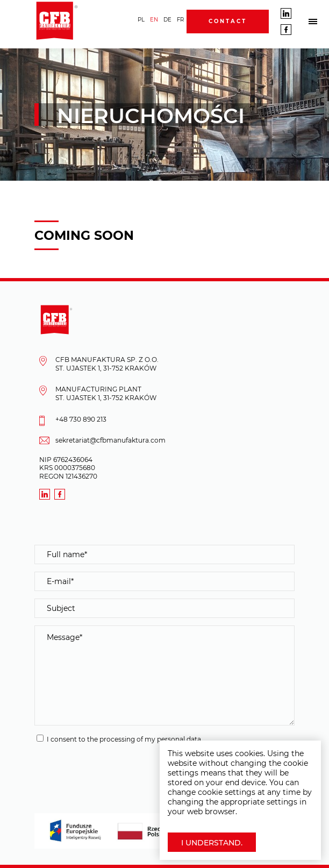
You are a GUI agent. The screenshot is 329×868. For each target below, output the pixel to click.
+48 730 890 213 (81, 419)
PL (141, 20)
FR (180, 20)
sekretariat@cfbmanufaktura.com (110, 440)
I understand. (212, 843)
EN (154, 20)
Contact (228, 21)
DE (167, 20)
